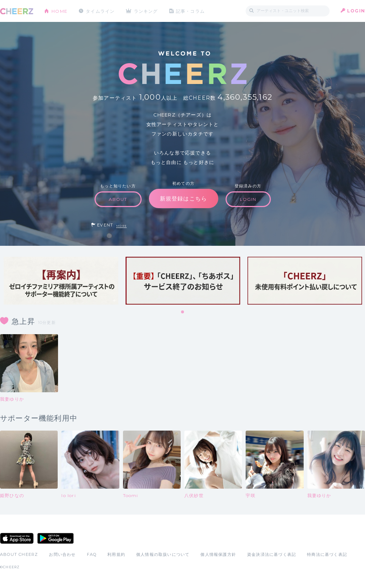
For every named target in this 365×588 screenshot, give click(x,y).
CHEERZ (17, 11)
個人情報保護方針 (218, 554)
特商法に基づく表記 (327, 554)
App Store (17, 538)
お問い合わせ (62, 554)
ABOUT (118, 199)
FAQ (92, 554)
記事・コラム (191, 11)
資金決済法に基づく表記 (272, 554)
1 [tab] (183, 312)
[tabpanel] (61, 281)
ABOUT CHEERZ (19, 554)
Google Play (55, 538)
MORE (121, 226)
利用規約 (116, 554)
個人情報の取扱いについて (163, 554)
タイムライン (100, 11)
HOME (59, 11)
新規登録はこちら (184, 198)
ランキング (146, 11)
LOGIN (356, 11)
